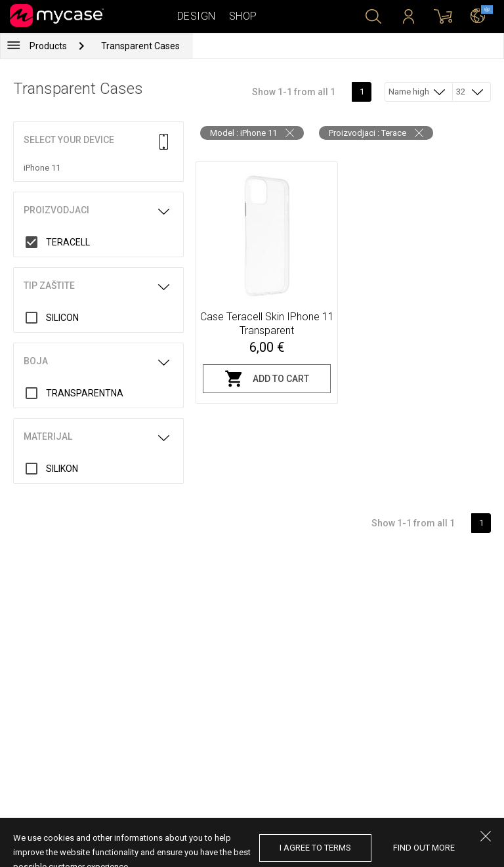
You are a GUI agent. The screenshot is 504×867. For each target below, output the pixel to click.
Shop (243, 16)
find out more (424, 848)
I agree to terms (315, 848)
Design (197, 16)
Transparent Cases (140, 46)
